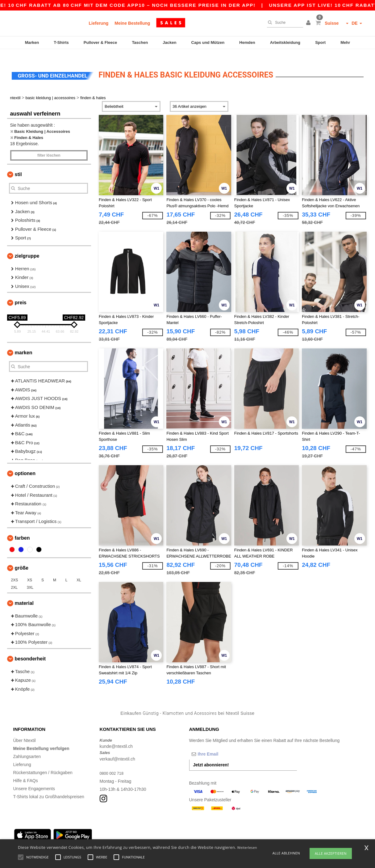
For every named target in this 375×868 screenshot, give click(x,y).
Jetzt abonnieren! (211, 756)
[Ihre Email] (222, 745)
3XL (30, 578)
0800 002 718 (113, 764)
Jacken (169, 42)
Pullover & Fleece (100, 42)
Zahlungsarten (27, 747)
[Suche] (283, 23)
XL (79, 571)
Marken (32, 42)
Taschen (140, 42)
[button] (309, 23)
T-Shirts (61, 42)
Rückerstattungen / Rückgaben (43, 763)
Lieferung (99, 23)
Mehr (345, 42)
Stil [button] (18, 165)
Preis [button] (21, 294)
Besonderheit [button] (30, 649)
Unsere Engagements (34, 779)
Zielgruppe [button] (27, 247)
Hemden (247, 42)
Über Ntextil (25, 731)
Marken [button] (24, 344)
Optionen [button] (25, 464)
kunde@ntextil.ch (116, 737)
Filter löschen (49, 146)
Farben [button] (22, 529)
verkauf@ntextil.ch (117, 750)
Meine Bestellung (132, 23)
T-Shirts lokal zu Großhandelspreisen (49, 787)
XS (30, 571)
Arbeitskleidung (285, 42)
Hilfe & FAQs (26, 771)
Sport (320, 42)
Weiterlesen (247, 847)
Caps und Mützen (208, 42)
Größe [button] (22, 559)
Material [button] (24, 594)
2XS (15, 571)
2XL (14, 578)
